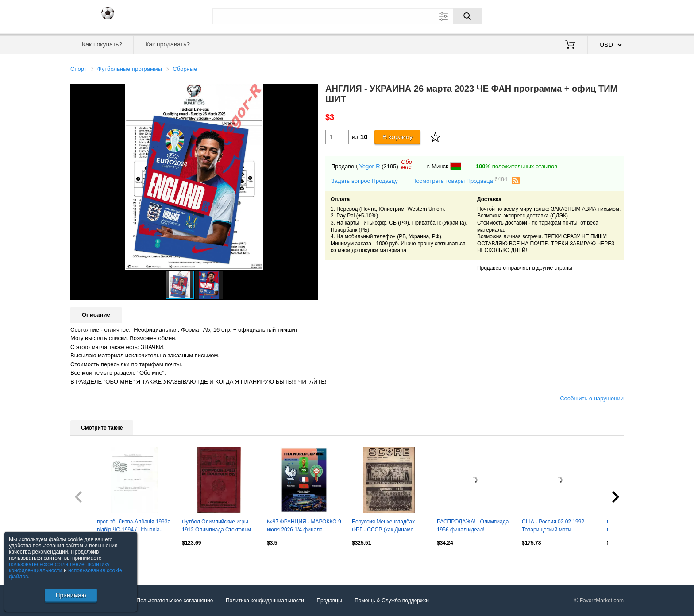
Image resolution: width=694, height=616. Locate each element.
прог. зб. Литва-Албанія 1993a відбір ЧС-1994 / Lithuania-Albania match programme (134, 527)
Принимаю (71, 595)
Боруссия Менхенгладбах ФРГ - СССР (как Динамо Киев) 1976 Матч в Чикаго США (384, 527)
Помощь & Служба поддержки (392, 601)
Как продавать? (168, 44)
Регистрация (605, 15)
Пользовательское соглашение (175, 601)
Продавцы (329, 601)
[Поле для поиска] (347, 16)
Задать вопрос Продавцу (364, 181)
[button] (310, 92)
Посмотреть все (90, 562)
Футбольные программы (130, 69)
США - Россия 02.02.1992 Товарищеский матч (553, 526)
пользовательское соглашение (47, 564)
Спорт (79, 69)
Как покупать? (102, 44)
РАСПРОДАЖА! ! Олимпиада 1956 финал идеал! (473, 526)
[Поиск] (467, 16)
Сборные (185, 69)
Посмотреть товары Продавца (460, 180)
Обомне (407, 164)
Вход (572, 15)
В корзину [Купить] (398, 137)
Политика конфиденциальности (265, 601)
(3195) (390, 166)
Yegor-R (369, 166)
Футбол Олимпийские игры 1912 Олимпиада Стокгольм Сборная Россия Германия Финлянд (216, 527)
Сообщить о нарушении (592, 398)
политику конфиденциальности (59, 567)
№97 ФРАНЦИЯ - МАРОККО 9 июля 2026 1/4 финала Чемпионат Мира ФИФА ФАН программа (304, 527)
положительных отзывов (517, 166)
